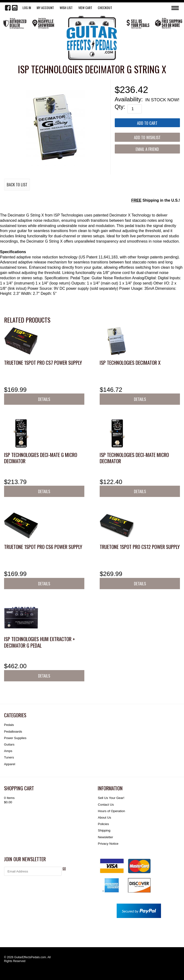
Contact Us (106, 805)
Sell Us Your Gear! (111, 798)
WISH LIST (66, 8)
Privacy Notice (108, 844)
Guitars (9, 744)
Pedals (9, 725)
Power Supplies (15, 738)
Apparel (10, 764)
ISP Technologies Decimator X (130, 362)
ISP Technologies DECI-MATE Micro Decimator (134, 458)
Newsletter (105, 837)
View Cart (85, 8)
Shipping (104, 830)
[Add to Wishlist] (147, 137)
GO (64, 869)
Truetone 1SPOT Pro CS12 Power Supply (140, 547)
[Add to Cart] (147, 123)
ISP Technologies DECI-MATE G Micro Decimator (41, 458)
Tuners (9, 757)
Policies (103, 824)
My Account (45, 8)
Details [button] (44, 399)
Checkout (105, 8)
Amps (8, 751)
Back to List (17, 185)
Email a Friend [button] (147, 149)
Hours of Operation (111, 811)
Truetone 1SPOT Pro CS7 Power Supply (43, 362)
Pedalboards (13, 732)
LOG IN (27, 8)
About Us (104, 818)
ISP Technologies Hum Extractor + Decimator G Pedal (40, 642)
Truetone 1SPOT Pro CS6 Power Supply (43, 547)
